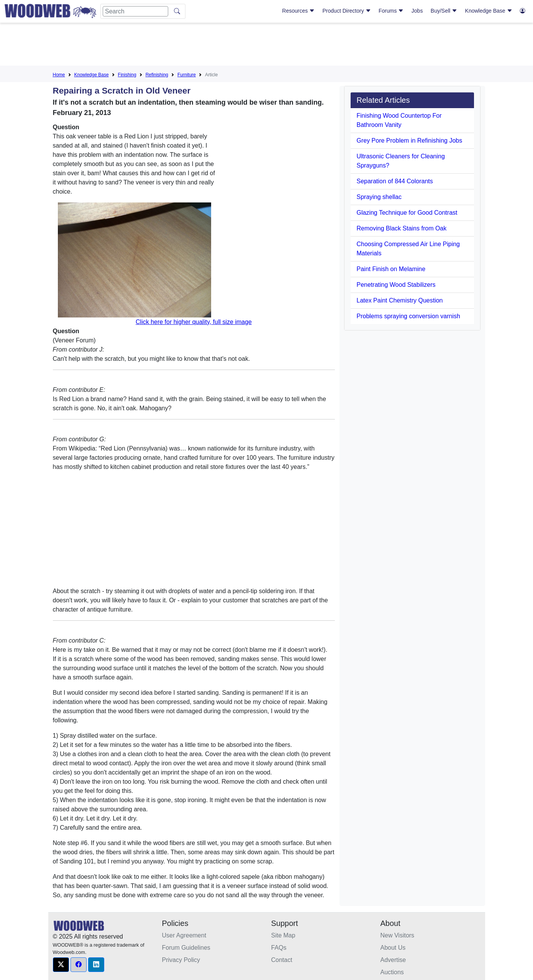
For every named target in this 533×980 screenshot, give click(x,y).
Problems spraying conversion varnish (408, 316)
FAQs (279, 948)
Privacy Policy (181, 960)
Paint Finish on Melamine (391, 269)
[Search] (135, 11)
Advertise (393, 960)
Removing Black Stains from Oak (402, 228)
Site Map (283, 935)
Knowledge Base (489, 11)
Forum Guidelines (186, 948)
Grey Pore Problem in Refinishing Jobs (410, 141)
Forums (391, 11)
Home (59, 75)
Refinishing (157, 75)
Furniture (187, 75)
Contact (282, 960)
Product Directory (347, 11)
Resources (298, 11)
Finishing (127, 75)
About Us (393, 948)
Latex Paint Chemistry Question (400, 300)
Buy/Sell (444, 11)
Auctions (392, 972)
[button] (61, 965)
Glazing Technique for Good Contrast (407, 213)
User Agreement (184, 935)
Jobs (417, 11)
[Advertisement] (267, 46)
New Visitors (398, 935)
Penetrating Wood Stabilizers (396, 285)
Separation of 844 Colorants (395, 181)
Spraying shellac (379, 197)
